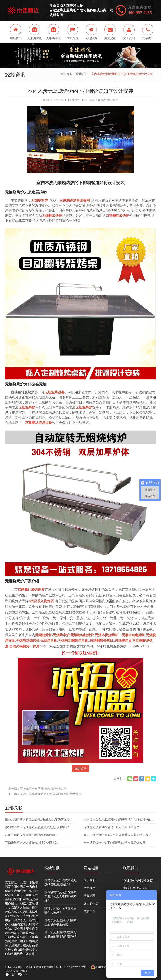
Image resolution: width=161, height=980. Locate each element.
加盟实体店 (91, 903)
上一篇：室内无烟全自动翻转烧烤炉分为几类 (38, 789)
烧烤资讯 (82, 74)
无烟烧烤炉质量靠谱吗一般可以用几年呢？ (112, 827)
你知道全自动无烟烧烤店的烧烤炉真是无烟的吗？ (37, 827)
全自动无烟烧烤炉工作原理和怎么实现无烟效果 (114, 843)
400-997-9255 (140, 13)
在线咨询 (80, 768)
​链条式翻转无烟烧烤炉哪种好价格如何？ (31, 835)
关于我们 (90, 880)
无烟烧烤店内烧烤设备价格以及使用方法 (31, 843)
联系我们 (131, 868)
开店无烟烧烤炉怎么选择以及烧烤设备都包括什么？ (117, 835)
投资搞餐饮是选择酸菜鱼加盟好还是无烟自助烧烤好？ (61, 896)
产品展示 (90, 888)
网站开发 (10, 971)
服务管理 (90, 896)
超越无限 (22, 971)
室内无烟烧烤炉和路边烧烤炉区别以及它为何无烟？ (39, 820)
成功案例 (90, 911)
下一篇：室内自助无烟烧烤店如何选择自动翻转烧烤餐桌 (45, 794)
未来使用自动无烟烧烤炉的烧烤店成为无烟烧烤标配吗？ (120, 820)
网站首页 (66, 74)
